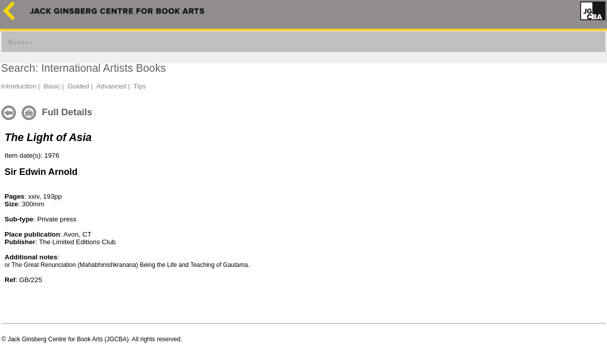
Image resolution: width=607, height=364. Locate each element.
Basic (52, 86)
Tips (140, 86)
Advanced (111, 86)
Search (21, 42)
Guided (78, 86)
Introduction (19, 86)
